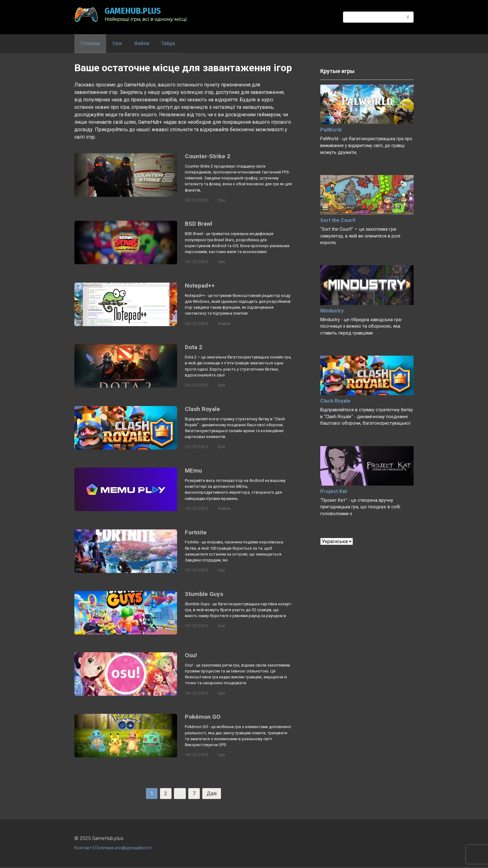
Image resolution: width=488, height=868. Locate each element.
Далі (212, 794)
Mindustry (332, 311)
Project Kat (334, 491)
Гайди (168, 43)
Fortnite (196, 533)
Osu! (191, 656)
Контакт (83, 849)
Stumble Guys (204, 595)
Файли (142, 43)
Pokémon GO (203, 718)
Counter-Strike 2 (208, 156)
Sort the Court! (338, 220)
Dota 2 (194, 347)
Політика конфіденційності (123, 849)
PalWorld (331, 130)
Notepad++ (200, 286)
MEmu (193, 471)
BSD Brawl (199, 224)
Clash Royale (202, 409)
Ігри (117, 43)
